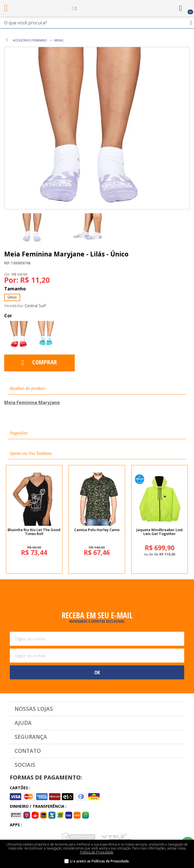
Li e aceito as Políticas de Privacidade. (100, 861)
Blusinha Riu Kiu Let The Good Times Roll (34, 532)
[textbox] (97, 23)
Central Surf (35, 306)
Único (12, 297)
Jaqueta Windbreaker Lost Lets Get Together (160, 532)
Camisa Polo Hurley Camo (97, 530)
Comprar (45, 362)
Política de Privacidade (97, 852)
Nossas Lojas (34, 709)
